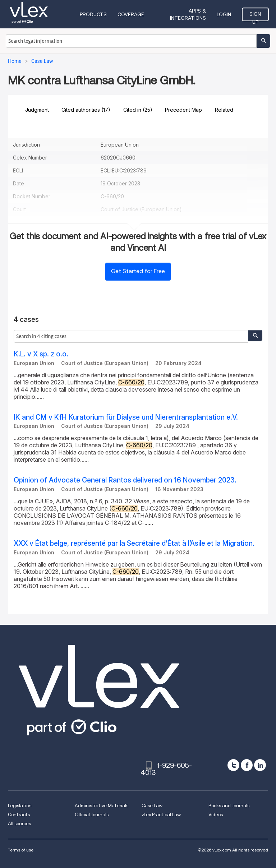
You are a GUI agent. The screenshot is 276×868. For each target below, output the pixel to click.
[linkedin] (260, 765)
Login (224, 14)
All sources (19, 824)
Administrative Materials (102, 806)
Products (93, 14)
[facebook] (247, 765)
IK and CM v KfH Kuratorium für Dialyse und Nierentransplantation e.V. (126, 417)
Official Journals (92, 815)
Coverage (131, 14)
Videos (216, 815)
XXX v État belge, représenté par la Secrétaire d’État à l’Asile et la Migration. (134, 543)
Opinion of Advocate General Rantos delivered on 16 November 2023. (125, 480)
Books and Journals (229, 806)
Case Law (152, 806)
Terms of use (21, 850)
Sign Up (255, 16)
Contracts (19, 815)
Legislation (20, 806)
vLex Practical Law (161, 815)
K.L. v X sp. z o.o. (41, 354)
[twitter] (233, 765)
